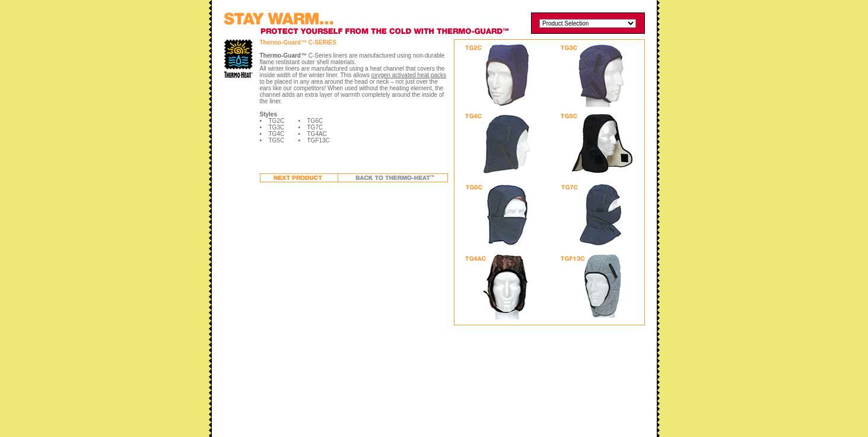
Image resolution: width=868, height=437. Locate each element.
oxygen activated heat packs (409, 75)
